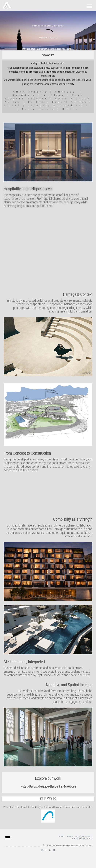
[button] (89, 6)
